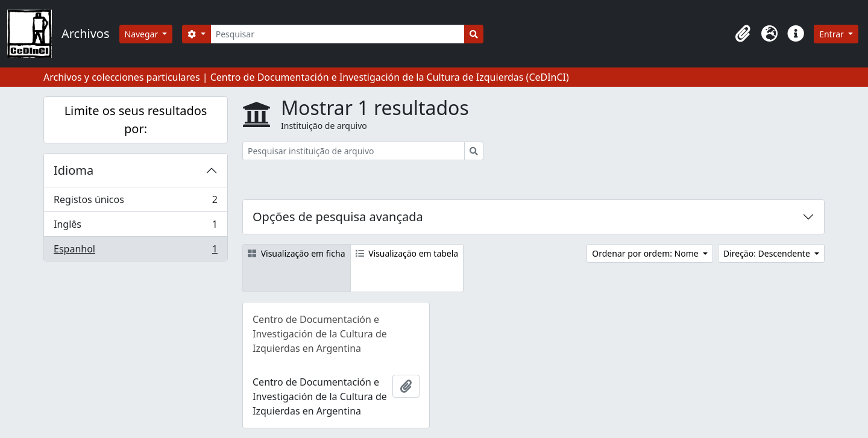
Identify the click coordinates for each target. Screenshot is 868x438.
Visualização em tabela (407, 253)
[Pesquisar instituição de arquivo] (354, 151)
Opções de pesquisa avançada (338, 217)
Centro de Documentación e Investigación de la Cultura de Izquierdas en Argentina (320, 334)
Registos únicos (135, 202)
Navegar (143, 34)
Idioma (74, 170)
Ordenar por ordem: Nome (646, 253)
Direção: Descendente (768, 253)
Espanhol (135, 251)
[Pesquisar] (338, 34)
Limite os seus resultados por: (136, 120)
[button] (743, 34)
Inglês (135, 227)
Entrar (832, 34)
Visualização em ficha (297, 253)
